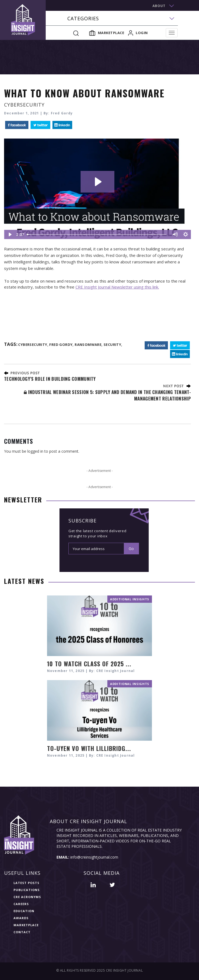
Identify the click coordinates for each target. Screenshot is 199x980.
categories (83, 19)
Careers (21, 904)
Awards (21, 918)
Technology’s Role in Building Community (50, 379)
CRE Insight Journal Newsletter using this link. (117, 287)
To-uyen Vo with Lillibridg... (89, 748)
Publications (27, 890)
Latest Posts (26, 883)
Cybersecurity (24, 105)
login (138, 33)
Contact (22, 932)
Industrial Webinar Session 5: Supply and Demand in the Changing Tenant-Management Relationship (107, 395)
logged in (35, 451)
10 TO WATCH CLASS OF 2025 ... (89, 664)
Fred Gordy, (61, 345)
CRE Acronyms (27, 897)
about (159, 6)
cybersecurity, (33, 345)
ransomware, (89, 345)
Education (24, 911)
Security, (113, 345)
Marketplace (107, 33)
